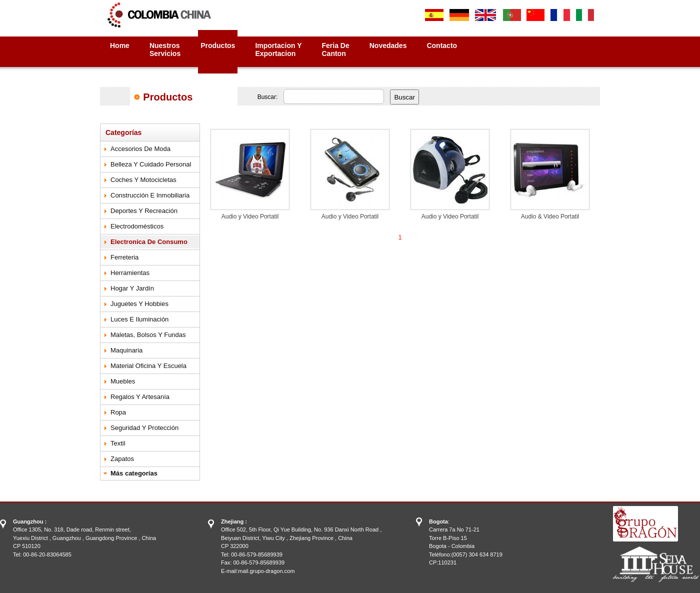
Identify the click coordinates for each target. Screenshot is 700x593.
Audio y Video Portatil (250, 216)
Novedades (388, 45)
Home (120, 45)
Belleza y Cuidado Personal (151, 164)
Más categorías (134, 473)
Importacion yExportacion (278, 49)
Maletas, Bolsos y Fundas (148, 335)
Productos (218, 45)
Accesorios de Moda (140, 149)
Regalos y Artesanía (140, 397)
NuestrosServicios (165, 49)
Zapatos (122, 459)
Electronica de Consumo (149, 242)
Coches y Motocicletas (143, 180)
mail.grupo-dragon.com (266, 571)
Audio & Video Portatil (550, 216)
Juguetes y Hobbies (139, 304)
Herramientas (130, 273)
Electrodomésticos (137, 226)
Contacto (442, 45)
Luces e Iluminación (139, 319)
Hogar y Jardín (132, 288)
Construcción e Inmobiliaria (150, 195)
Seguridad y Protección (144, 428)
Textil (118, 443)
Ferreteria (124, 257)
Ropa (118, 412)
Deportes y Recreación (144, 211)
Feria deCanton (336, 49)
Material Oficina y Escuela (148, 366)
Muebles (123, 381)
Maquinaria (126, 350)
